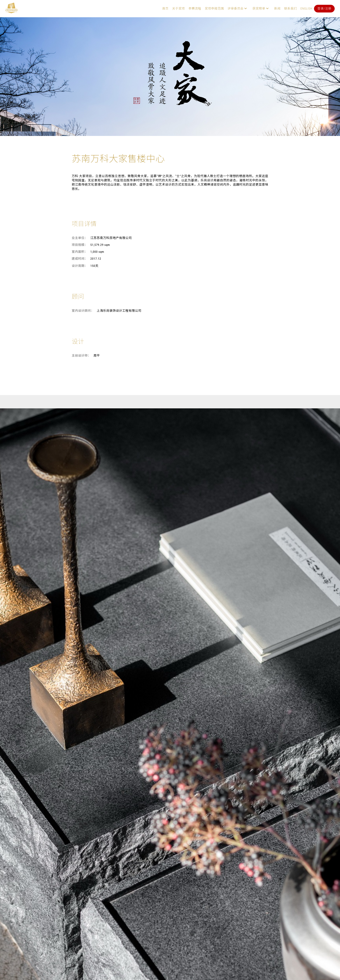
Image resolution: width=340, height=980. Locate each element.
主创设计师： (81, 356)
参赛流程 (195, 8)
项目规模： (80, 245)
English (306, 8)
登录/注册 (324, 8)
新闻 (277, 8)
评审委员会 (236, 8)
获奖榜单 (259, 8)
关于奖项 (178, 8)
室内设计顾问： (83, 311)
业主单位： (80, 238)
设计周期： (80, 266)
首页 (165, 8)
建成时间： (80, 259)
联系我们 (291, 8)
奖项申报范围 (214, 8)
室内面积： (80, 252)
